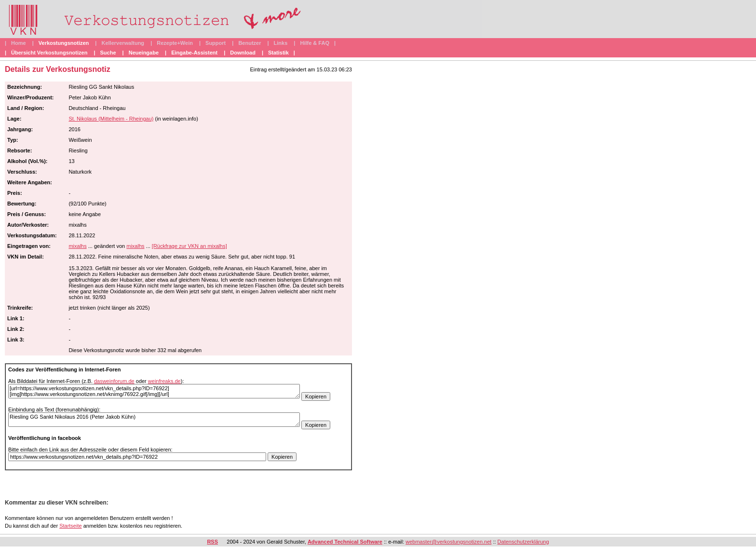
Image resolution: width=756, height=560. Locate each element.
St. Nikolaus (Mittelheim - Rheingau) (111, 119)
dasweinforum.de (114, 381)
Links (281, 43)
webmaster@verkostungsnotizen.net (448, 542)
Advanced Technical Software (345, 542)
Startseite (70, 526)
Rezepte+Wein (175, 43)
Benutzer (250, 43)
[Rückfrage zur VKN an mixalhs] (189, 246)
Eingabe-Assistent (194, 53)
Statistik (278, 53)
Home (19, 43)
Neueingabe (144, 53)
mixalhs (77, 246)
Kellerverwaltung (123, 43)
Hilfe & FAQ (315, 43)
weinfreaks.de (164, 381)
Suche (108, 53)
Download (243, 53)
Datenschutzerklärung (523, 542)
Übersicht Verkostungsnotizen (49, 53)
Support (216, 43)
